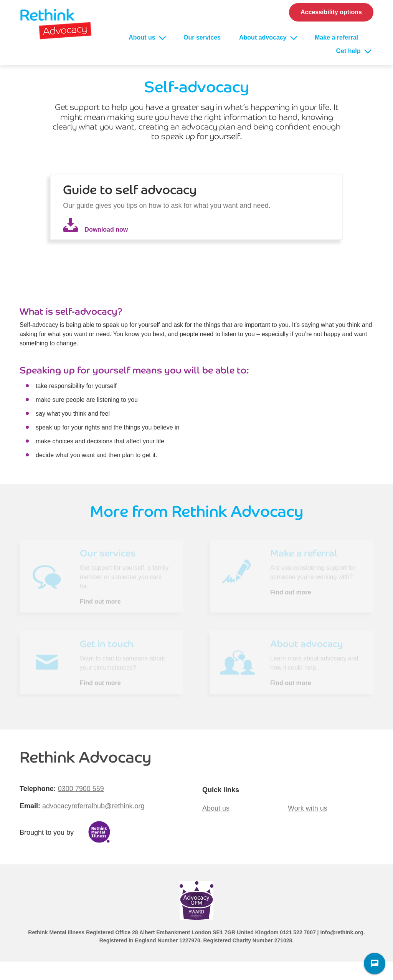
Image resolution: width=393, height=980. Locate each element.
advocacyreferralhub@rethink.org (93, 806)
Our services (202, 37)
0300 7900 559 (81, 789)
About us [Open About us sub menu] (143, 37)
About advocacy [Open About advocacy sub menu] (264, 37)
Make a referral (336, 37)
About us (216, 808)
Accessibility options (331, 12)
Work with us (308, 808)
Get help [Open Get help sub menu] (349, 51)
